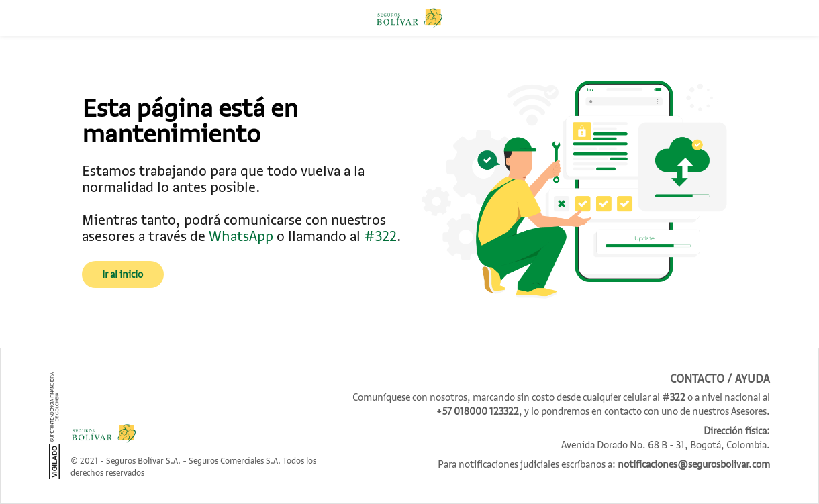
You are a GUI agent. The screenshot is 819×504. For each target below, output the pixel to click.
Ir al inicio (123, 274)
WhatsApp (243, 236)
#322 (380, 236)
